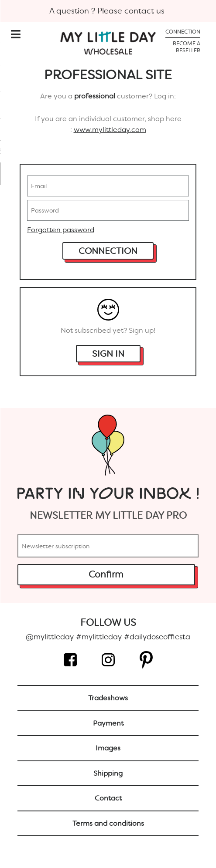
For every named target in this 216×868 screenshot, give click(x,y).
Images (108, 748)
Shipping (108, 773)
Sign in (108, 354)
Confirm (106, 574)
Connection (108, 251)
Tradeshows (108, 698)
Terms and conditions (108, 823)
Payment (108, 723)
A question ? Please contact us (108, 11)
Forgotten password (61, 230)
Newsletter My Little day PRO (108, 515)
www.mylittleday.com (110, 130)
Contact (108, 798)
